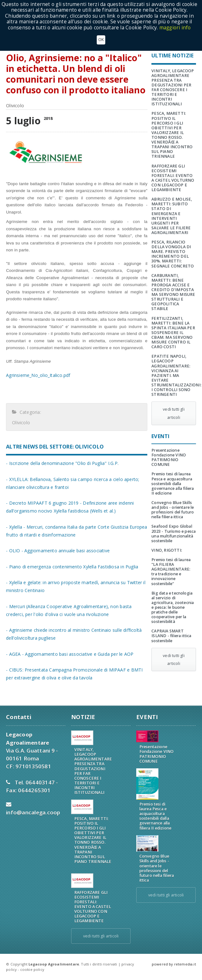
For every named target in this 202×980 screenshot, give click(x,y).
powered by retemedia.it (174, 964)
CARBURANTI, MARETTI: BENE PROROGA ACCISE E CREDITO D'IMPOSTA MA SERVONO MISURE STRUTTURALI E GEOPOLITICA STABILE (173, 292)
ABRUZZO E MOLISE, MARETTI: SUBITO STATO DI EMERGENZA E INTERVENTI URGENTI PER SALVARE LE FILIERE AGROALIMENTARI (172, 216)
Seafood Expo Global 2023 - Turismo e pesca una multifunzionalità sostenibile (174, 533)
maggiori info (175, 28)
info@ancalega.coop (33, 812)
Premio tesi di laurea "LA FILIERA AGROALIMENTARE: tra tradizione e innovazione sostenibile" (171, 572)
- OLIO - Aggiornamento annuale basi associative (58, 551)
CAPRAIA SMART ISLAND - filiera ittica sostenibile (171, 636)
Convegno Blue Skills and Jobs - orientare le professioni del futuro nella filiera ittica (173, 510)
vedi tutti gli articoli (174, 413)
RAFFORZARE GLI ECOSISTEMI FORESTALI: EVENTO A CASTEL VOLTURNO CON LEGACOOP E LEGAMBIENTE (173, 178)
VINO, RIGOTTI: (167, 550)
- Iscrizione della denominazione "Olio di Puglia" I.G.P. (62, 463)
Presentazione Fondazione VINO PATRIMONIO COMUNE (169, 457)
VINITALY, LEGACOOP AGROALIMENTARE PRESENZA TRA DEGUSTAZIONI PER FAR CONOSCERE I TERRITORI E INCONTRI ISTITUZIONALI (173, 88)
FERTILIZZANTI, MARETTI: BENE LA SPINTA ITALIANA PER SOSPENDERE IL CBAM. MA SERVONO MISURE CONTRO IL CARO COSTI (173, 333)
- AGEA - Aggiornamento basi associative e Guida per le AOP (70, 654)
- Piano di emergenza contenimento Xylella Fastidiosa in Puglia (72, 567)
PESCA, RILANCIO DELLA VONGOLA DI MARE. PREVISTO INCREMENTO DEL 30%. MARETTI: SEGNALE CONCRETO (173, 254)
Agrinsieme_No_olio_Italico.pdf (38, 375)
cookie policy (32, 969)
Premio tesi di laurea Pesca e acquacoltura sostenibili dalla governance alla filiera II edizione (173, 483)
